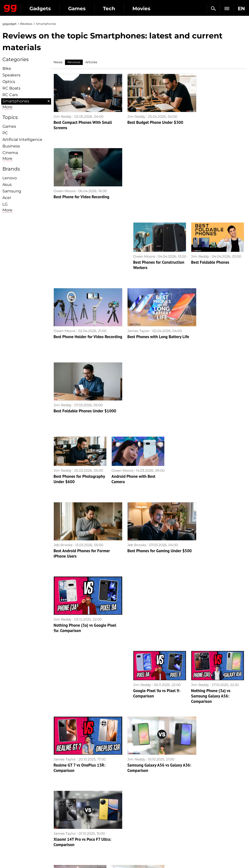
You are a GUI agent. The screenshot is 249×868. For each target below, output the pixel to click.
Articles (91, 62)
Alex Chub (62, 652)
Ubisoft (133, 826)
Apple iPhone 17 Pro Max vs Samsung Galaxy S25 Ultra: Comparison (78, 594)
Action (133, 793)
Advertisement (18, 809)
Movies (141, 9)
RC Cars (10, 95)
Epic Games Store (142, 815)
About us (13, 793)
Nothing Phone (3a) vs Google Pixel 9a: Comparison (210, 390)
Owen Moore (195, 112)
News (58, 62)
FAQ (192, 809)
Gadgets (40, 9)
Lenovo (10, 178)
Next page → (124, 756)
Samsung (12, 191)
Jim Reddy (63, 112)
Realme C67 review (208, 723)
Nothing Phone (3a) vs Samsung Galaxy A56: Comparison (211, 459)
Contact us (14, 821)
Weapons (74, 815)
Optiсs (9, 82)
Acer (7, 198)
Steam (133, 809)
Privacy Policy (17, 815)
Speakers (11, 75)
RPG (131, 798)
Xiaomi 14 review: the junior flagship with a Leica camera (144, 661)
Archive (134, 766)
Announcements (202, 793)
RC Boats (11, 88)
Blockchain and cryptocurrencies (80, 828)
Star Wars (135, 821)
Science (73, 809)
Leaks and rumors (203, 798)
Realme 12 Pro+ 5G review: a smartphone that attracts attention (209, 663)
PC (5, 133)
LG (5, 204)
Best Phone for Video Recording (212, 118)
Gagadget (10, 7)
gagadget (9, 24)
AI (68, 804)
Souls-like (135, 804)
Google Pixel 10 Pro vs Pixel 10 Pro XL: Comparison (136, 591)
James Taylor (130, 247)
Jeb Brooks (63, 382)
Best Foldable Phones (210, 183)
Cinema (10, 153)
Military (72, 793)
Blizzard (134, 837)
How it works (77, 836)
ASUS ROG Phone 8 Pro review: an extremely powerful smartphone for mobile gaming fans (83, 663)
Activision (135, 832)
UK (7, 855)
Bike (7, 68)
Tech (109, 9)
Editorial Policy (18, 798)
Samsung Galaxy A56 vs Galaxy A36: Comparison (146, 526)
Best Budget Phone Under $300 (147, 118)
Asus (7, 185)
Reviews (26, 24)
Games (77, 9)
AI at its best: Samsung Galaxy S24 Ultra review (154, 726)
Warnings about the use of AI (30, 804)
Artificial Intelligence (22, 140)
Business (11, 146)
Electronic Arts (140, 843)
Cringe (194, 804)
